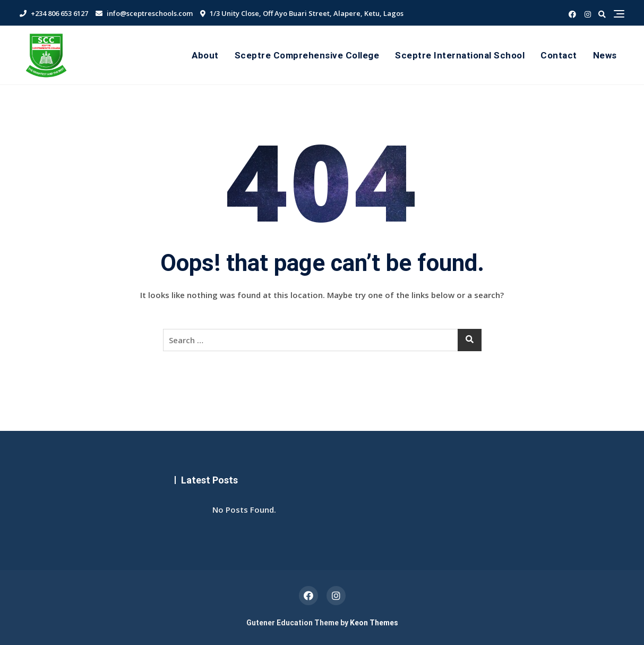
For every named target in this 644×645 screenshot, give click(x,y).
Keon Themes (374, 623)
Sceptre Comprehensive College (307, 55)
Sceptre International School (460, 55)
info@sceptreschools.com (144, 13)
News (605, 55)
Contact (559, 55)
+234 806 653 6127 (54, 13)
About (205, 55)
